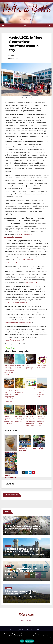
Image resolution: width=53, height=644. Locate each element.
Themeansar (42, 630)
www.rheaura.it (28, 260)
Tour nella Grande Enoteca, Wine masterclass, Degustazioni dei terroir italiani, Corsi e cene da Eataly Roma (9, 395)
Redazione (23, 532)
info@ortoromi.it (31, 282)
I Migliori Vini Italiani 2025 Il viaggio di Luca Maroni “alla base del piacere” (41, 421)
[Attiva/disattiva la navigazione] (25, 25)
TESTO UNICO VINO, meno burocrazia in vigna (19, 392)
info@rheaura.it (11, 262)
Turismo (8, 523)
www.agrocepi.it (25, 234)
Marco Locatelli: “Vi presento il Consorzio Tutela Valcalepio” (20, 419)
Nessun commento (39, 532)
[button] (46, 25)
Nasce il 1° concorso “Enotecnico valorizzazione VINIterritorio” (9, 420)
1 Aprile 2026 (12, 555)
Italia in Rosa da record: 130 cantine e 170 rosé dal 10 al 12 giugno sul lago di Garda (9, 370)
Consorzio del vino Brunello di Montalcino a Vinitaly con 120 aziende (22, 551)
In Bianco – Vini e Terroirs (20, 366)
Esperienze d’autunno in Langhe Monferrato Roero (41, 393)
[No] (51, 638)
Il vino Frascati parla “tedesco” (31, 390)
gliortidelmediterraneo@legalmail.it (19, 323)
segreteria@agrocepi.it (13, 237)
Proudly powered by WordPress (17, 630)
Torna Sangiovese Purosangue (30, 367)
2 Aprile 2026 (12, 532)
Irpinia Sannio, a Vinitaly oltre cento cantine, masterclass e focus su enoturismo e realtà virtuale (25, 529)
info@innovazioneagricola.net (16, 302)
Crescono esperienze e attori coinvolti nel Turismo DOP (22, 570)
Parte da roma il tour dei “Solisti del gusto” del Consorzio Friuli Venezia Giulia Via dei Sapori (31, 421)
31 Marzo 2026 (12, 574)
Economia (8, 566)
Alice (12, 56)
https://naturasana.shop (14, 340)
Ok (22, 641)
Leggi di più (29, 641)
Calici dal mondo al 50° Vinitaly (42, 366)
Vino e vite (8, 588)
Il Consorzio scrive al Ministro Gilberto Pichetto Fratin (22, 592)
